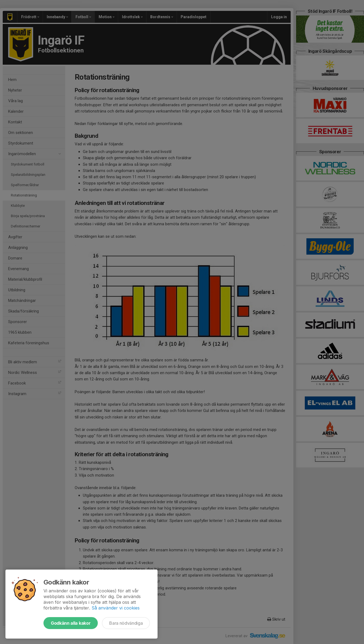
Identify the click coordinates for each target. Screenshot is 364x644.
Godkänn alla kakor (71, 623)
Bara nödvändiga (126, 623)
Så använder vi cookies (116, 608)
